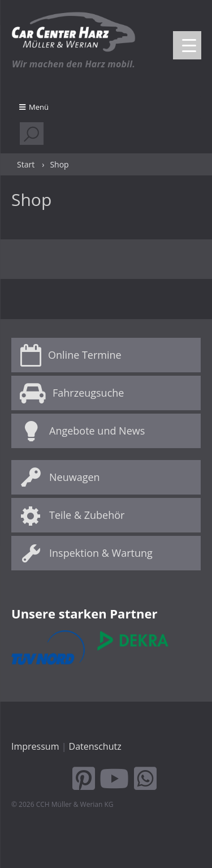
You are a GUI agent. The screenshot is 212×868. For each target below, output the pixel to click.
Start (26, 164)
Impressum (35, 746)
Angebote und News (97, 431)
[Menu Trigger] (187, 45)
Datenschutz (95, 746)
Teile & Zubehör (87, 515)
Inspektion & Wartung (101, 553)
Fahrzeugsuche (88, 393)
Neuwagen (75, 477)
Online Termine (85, 355)
